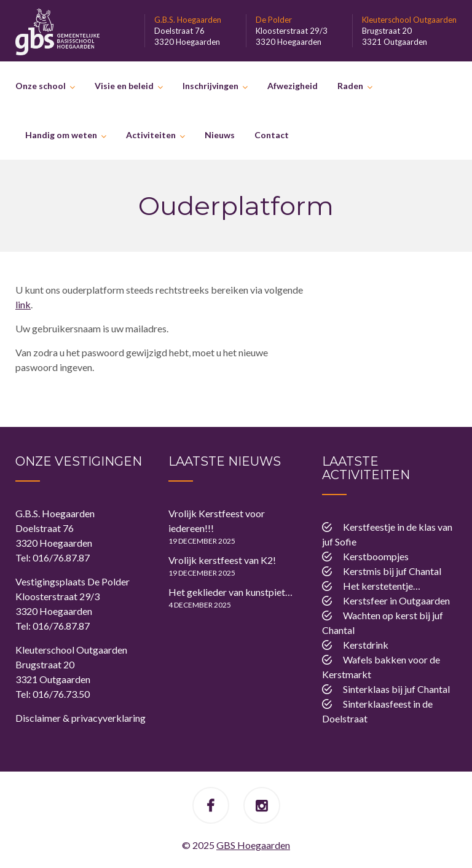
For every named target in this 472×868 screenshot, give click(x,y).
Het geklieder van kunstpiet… (230, 592)
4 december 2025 (200, 605)
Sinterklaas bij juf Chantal (396, 689)
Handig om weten (61, 135)
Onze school (41, 86)
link (23, 304)
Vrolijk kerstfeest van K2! (222, 560)
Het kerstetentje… (382, 586)
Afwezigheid (293, 86)
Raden (350, 86)
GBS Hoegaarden (253, 845)
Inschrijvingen (210, 86)
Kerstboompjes (376, 556)
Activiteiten (151, 135)
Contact (272, 135)
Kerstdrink (366, 645)
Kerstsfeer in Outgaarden (396, 600)
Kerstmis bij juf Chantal (392, 571)
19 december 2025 (202, 541)
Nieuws (220, 135)
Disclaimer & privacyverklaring (81, 718)
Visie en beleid (124, 86)
